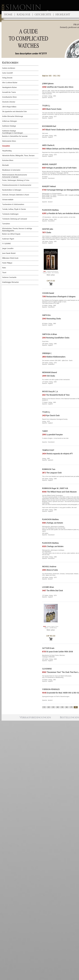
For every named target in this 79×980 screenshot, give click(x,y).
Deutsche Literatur (9, 102)
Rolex (4, 268)
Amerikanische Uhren (9, 97)
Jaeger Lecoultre (8, 248)
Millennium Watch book (10, 258)
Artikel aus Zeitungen (10, 121)
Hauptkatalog (7, 151)
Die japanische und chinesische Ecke (14, 112)
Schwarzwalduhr (8, 200)
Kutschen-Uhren (8, 160)
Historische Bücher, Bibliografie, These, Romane (18, 156)
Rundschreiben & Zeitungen (12, 190)
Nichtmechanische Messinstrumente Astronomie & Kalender (15, 176)
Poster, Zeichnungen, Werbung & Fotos (16, 180)
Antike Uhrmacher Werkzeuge (13, 116)
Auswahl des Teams (9, 92)
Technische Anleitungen (10, 214)
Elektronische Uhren (9, 141)
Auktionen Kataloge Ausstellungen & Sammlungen (13, 132)
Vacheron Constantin (9, 277)
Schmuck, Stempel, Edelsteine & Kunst (16, 195)
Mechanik (5, 165)
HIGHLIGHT (63, 15)
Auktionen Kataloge (9, 126)
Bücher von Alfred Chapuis (11, 234)
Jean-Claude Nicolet (9, 253)
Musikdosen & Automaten (11, 170)
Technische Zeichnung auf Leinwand (15, 219)
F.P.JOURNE (6, 244)
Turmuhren (6, 224)
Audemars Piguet (8, 239)
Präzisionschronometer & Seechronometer (17, 185)
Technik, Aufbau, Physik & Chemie (14, 209)
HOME (8, 15)
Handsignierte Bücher (9, 87)
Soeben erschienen (9, 68)
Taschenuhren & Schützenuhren (13, 204)
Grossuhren (6, 146)
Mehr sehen (51, 275)
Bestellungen (69, 718)
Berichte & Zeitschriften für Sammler (15, 136)
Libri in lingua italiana (9, 107)
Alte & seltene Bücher (10, 83)
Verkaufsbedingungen (35, 718)
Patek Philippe (7, 263)
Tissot (4, 273)
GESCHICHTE (43, 15)
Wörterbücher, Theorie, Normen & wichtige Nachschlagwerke (17, 230)
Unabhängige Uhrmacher (10, 282)
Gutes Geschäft (7, 73)
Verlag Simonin (7, 78)
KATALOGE (24, 15)
